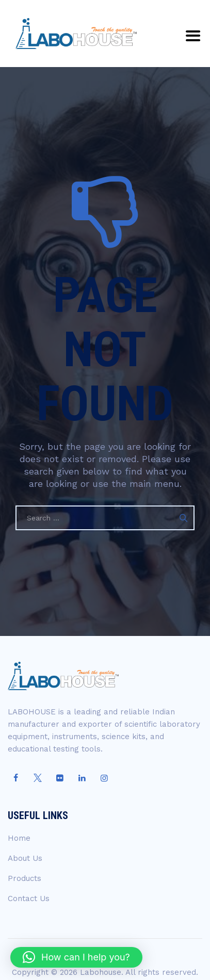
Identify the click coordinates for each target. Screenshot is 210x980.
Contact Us (29, 899)
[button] (76, 957)
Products (25, 878)
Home (19, 838)
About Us (25, 858)
